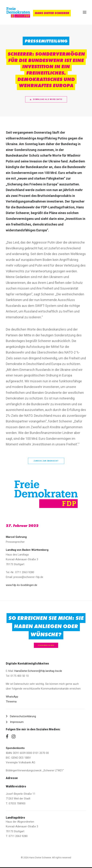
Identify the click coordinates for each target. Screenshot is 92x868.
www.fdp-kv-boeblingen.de (22, 585)
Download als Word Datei (46, 99)
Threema (11, 702)
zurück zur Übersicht (46, 461)
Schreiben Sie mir (46, 645)
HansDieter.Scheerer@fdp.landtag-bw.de (38, 671)
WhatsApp (12, 697)
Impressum (17, 722)
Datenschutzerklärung (23, 716)
